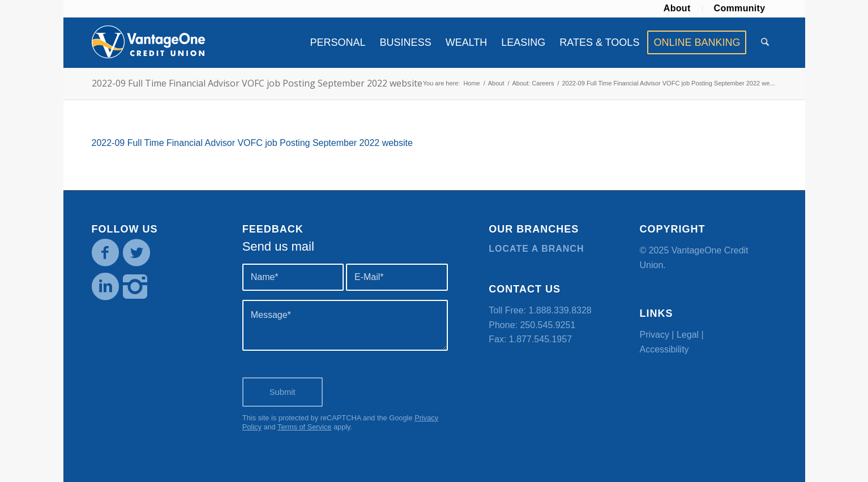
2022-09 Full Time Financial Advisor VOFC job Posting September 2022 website (257, 83)
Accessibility (664, 349)
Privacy (654, 335)
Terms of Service (304, 427)
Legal (688, 335)
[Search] (765, 42)
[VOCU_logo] (148, 42)
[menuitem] (677, 8)
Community (740, 8)
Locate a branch (536, 249)
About (677, 8)
